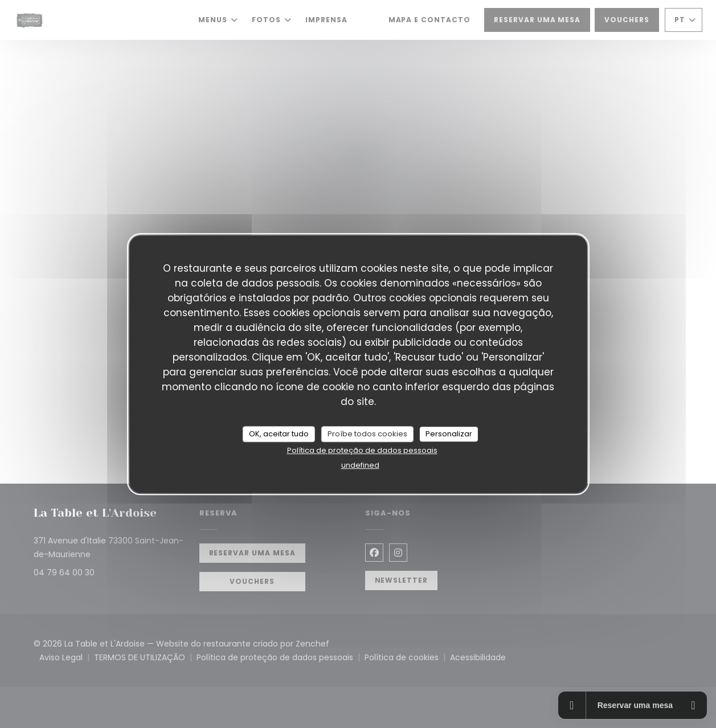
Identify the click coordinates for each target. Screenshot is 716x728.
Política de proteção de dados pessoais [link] (362, 450)
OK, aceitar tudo (279, 434)
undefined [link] (360, 465)
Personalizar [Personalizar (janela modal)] (449, 434)
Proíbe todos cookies (367, 434)
